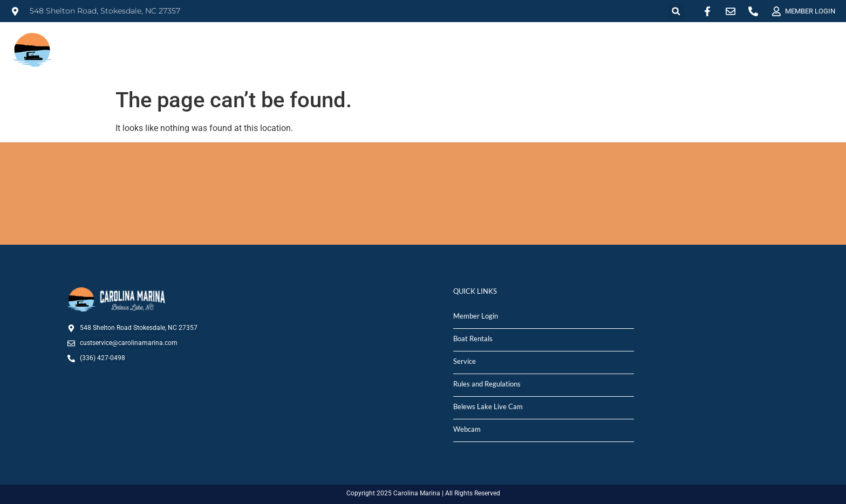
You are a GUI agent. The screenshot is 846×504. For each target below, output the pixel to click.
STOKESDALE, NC (423, 194)
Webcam (467, 429)
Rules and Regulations (487, 384)
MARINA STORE (702, 45)
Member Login (476, 316)
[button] (676, 11)
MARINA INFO (424, 45)
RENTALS (504, 45)
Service (465, 361)
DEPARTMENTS (798, 45)
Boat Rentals (473, 339)
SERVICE (627, 45)
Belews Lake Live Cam (488, 406)
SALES (570, 45)
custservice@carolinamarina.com (129, 343)
